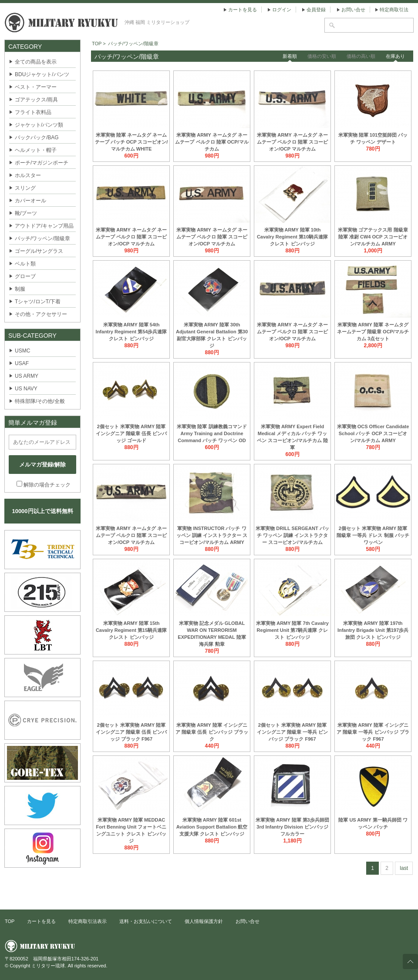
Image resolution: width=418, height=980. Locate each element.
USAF (22, 363)
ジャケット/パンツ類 (39, 125)
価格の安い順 (322, 56)
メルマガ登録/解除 (43, 465)
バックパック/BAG (37, 138)
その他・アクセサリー (41, 314)
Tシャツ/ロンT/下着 (38, 302)
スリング (25, 188)
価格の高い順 (361, 56)
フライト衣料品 (33, 112)
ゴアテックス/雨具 (36, 100)
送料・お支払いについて (146, 921)
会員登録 (316, 10)
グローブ (25, 276)
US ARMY (27, 376)
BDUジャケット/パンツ (42, 74)
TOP (10, 921)
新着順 (290, 56)
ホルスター (28, 175)
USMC (22, 351)
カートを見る (243, 10)
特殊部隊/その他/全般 (40, 401)
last (404, 868)
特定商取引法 (394, 10)
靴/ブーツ (26, 213)
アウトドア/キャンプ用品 (44, 226)
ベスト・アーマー (36, 87)
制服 (20, 289)
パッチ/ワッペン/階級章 (42, 238)
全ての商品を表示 (36, 62)
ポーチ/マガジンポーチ (42, 163)
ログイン (282, 10)
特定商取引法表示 (88, 921)
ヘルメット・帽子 (36, 150)
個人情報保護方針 (204, 921)
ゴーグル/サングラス (39, 251)
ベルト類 (25, 264)
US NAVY (26, 389)
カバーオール (30, 201)
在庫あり (395, 56)
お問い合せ (353, 10)
